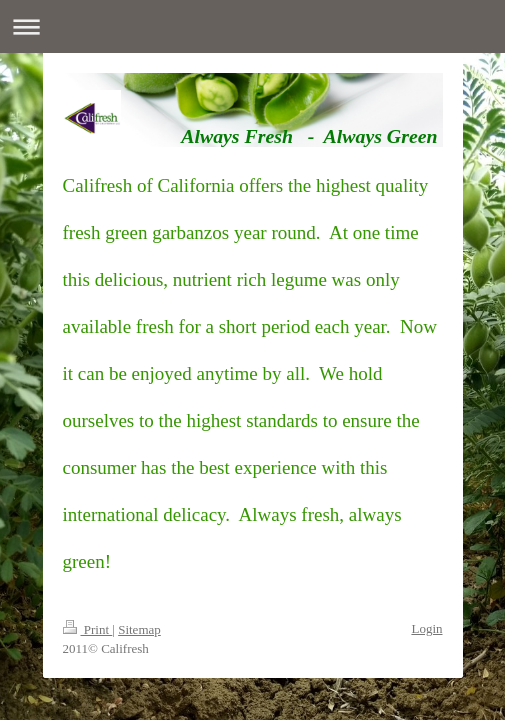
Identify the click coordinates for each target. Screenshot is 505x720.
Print (88, 629)
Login (426, 628)
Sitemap (139, 629)
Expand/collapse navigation (252, 26)
